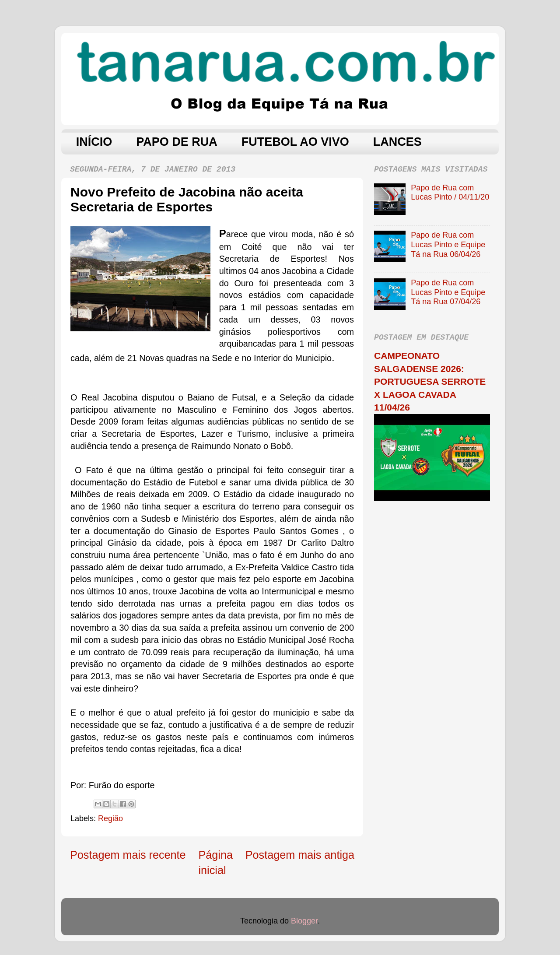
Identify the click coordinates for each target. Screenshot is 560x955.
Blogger (304, 921)
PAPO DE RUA (177, 142)
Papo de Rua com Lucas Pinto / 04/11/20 (450, 193)
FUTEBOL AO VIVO (295, 142)
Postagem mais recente (128, 855)
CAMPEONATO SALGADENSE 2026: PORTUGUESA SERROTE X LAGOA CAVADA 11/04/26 (430, 381)
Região (110, 818)
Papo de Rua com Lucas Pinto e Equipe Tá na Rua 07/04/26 (448, 292)
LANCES (397, 142)
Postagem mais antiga (300, 855)
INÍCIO (94, 142)
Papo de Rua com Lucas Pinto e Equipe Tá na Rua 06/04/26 (448, 244)
